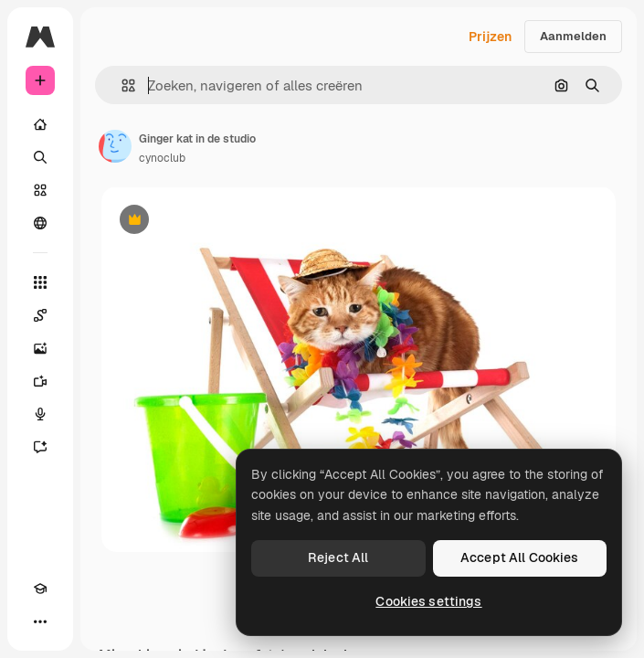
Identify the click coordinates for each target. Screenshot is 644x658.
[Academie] (40, 589)
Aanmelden (573, 36)
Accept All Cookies (520, 557)
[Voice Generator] (40, 414)
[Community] (40, 223)
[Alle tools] (40, 282)
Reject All (338, 557)
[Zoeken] (40, 157)
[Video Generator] (40, 381)
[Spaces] (40, 315)
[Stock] (40, 190)
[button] (121, 85)
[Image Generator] (40, 348)
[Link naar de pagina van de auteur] (115, 146)
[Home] (40, 124)
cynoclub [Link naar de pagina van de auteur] (162, 158)
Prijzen (490, 37)
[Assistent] (40, 447)
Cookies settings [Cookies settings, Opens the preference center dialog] (428, 601)
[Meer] (40, 621)
